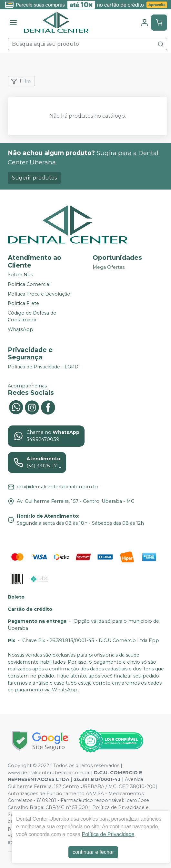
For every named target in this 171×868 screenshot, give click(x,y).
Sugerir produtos (34, 178)
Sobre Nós (20, 275)
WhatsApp (20, 329)
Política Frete (23, 303)
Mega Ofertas (109, 268)
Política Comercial (29, 284)
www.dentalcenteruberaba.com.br (49, 773)
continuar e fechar (93, 852)
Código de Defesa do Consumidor (32, 317)
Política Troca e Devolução (39, 294)
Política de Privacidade (108, 834)
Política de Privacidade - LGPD (43, 367)
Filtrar (21, 81)
